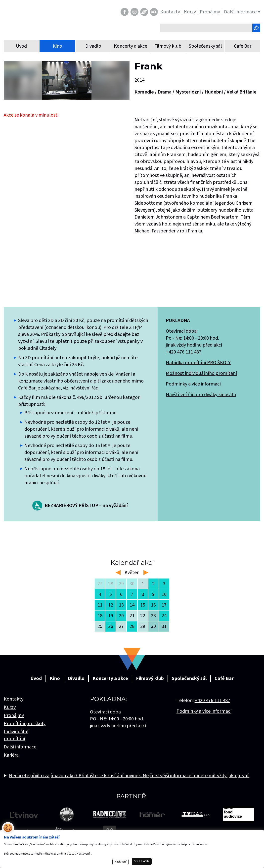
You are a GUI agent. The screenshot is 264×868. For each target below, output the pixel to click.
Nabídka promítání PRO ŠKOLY (198, 363)
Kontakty (14, 699)
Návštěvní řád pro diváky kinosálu (201, 395)
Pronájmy (14, 715)
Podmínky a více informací (193, 384)
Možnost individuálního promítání (201, 373)
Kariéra (11, 755)
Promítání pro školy (25, 724)
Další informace (20, 747)
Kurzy (10, 707)
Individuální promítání (16, 735)
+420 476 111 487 (184, 352)
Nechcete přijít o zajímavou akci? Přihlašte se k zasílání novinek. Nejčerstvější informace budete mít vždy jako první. (129, 776)
